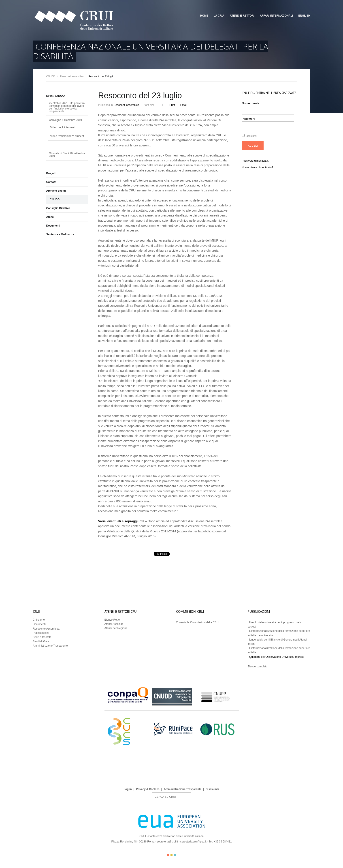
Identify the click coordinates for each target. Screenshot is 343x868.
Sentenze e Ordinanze (60, 234)
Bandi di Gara (41, 641)
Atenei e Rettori (242, 16)
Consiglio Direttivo (58, 208)
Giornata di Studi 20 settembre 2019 (67, 155)
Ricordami (251, 136)
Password (248, 119)
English (304, 16)
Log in (128, 789)
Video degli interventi (63, 127)
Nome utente (250, 103)
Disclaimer (213, 789)
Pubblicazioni (41, 633)
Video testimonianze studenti (67, 136)
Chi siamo (39, 620)
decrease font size (158, 104)
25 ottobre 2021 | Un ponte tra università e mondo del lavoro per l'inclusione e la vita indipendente (67, 107)
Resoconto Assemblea (46, 629)
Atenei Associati (114, 624)
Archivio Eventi (56, 191)
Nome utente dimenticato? (257, 167)
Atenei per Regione (116, 628)
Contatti (51, 182)
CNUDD (51, 76)
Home (204, 16)
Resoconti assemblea (72, 76)
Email (184, 105)
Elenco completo (258, 667)
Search (152, 792)
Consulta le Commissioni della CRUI (198, 622)
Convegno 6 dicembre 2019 (65, 120)
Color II (171, 855)
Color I (168, 855)
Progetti (51, 173)
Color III (175, 855)
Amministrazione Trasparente (50, 646)
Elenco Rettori (113, 620)
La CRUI (219, 16)
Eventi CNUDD (56, 96)
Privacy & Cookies (148, 789)
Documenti (53, 226)
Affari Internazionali (276, 16)
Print (172, 105)
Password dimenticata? (256, 161)
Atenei (50, 217)
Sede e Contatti (42, 637)
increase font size (162, 104)
